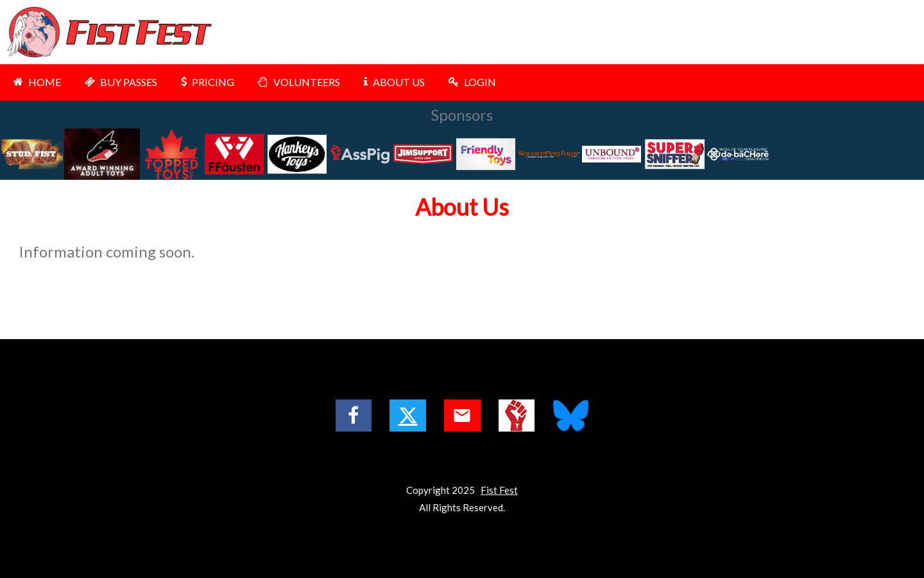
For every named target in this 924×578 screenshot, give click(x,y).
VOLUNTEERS (297, 82)
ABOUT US (393, 82)
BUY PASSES (119, 82)
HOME (36, 82)
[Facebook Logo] (354, 416)
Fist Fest (499, 490)
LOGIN (471, 82)
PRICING (206, 82)
